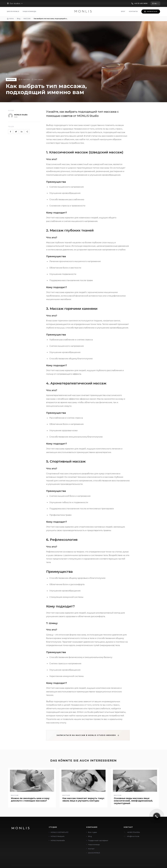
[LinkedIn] (22, 132)
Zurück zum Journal (18, 74)
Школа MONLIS (13, 11)
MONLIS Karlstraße (58, 840)
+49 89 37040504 (133, 832)
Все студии (92, 832)
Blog (90, 836)
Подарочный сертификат (98, 840)
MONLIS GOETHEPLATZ (59, 832)
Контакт (91, 849)
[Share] (27, 132)
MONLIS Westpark (58, 836)
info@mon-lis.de (133, 836)
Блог (123, 11)
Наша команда (29, 11)
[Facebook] (10, 132)
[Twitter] (16, 132)
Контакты (133, 11)
